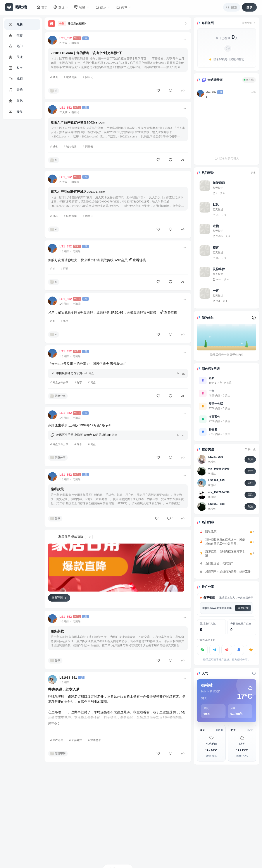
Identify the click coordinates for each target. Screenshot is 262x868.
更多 (253, 173)
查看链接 (137, 260)
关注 (250, 459)
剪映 (66, 269)
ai (54, 269)
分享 (79, 383)
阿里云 (89, 77)
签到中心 (249, 23)
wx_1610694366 (219, 469)
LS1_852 (211, 92)
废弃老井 (77, 740)
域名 (55, 77)
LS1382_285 (216, 480)
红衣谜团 (58, 740)
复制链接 (243, 608)
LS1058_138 (216, 504)
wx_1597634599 (219, 492)
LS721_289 (216, 457)
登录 (249, 7)
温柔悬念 (96, 740)
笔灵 (66, 321)
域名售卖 (71, 77)
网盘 (93, 383)
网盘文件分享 (60, 383)
